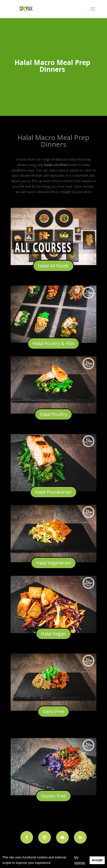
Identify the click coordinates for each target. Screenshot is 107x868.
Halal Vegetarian (53, 563)
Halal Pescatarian (53, 492)
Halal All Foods (53, 266)
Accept (97, 860)
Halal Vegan (53, 634)
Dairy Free (53, 711)
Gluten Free (53, 796)
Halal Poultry (53, 414)
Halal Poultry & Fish (53, 343)
